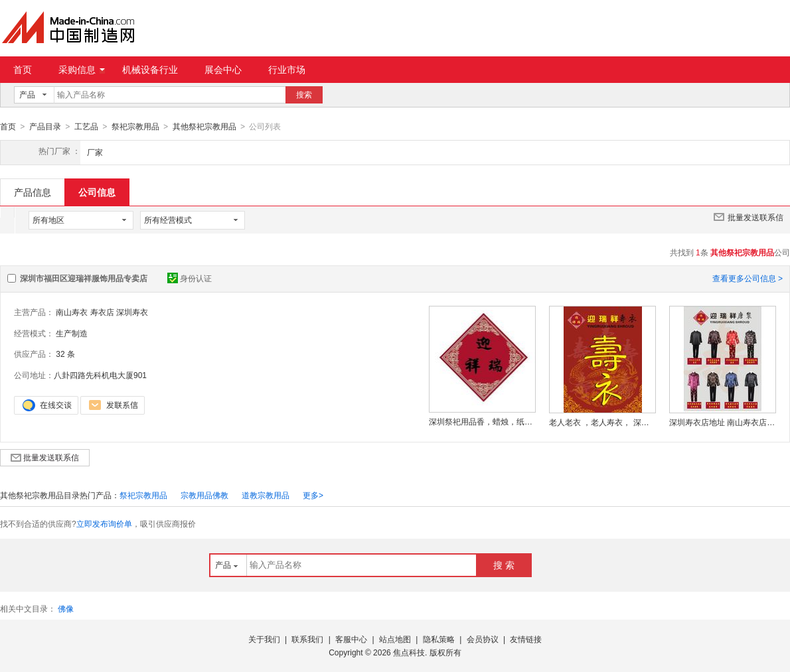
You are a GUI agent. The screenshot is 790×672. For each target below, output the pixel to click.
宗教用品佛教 (204, 495)
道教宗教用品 (266, 495)
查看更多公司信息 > (748, 278)
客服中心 (351, 639)
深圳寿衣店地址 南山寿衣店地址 (722, 422)
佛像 (66, 608)
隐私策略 (439, 639)
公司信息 (97, 192)
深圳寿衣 (132, 312)
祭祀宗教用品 (135, 127)
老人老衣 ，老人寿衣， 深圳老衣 (602, 422)
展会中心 (223, 70)
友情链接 (526, 639)
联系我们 (307, 639)
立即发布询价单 (104, 523)
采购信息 (82, 70)
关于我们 (264, 639)
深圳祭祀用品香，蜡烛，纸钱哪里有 (482, 421)
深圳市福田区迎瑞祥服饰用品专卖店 (84, 278)
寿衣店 (102, 312)
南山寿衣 (72, 312)
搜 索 (504, 565)
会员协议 (483, 639)
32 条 (65, 354)
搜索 (304, 95)
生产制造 (72, 333)
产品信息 (33, 192)
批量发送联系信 (749, 216)
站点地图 (395, 639)
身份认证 (190, 278)
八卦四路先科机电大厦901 (100, 375)
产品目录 (45, 127)
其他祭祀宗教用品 (204, 127)
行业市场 (287, 70)
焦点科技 (409, 652)
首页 (23, 70)
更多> (313, 495)
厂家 (95, 152)
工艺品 (86, 127)
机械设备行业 (150, 70)
